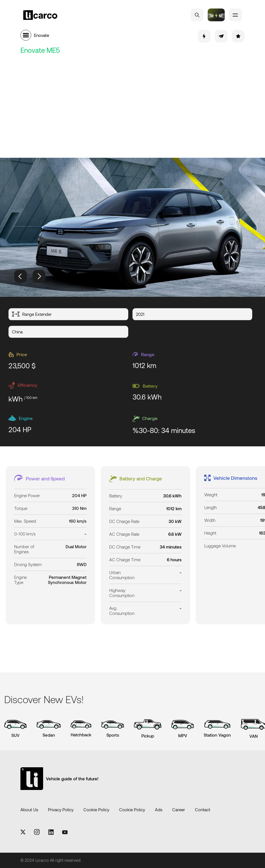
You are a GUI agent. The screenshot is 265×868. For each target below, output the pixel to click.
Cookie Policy (96, 810)
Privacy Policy (61, 810)
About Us (29, 810)
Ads (159, 810)
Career (179, 810)
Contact (203, 810)
